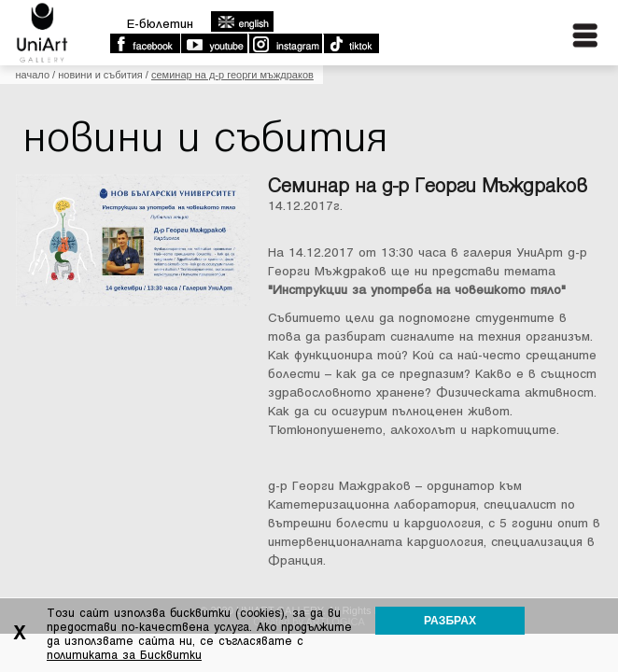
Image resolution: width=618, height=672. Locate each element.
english (242, 21)
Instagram (285, 44)
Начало (33, 75)
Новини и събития (100, 75)
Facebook (145, 44)
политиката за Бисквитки (124, 655)
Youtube (214, 44)
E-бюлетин (160, 24)
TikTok (351, 44)
